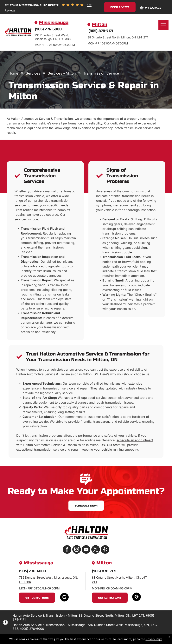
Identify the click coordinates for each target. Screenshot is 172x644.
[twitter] (96, 550)
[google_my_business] (64, 598)
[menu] (163, 25)
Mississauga (54, 23)
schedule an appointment (135, 440)
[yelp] (105, 550)
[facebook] (67, 550)
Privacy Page (154, 639)
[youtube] (86, 550)
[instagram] (77, 550)
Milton (100, 25)
